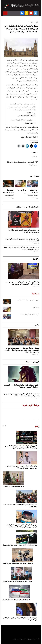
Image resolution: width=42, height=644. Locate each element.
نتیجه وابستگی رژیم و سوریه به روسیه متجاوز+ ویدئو (16, 600)
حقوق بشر (13, 162)
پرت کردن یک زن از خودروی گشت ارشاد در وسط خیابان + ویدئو (20, 545)
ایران (28, 162)
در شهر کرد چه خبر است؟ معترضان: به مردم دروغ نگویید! (18, 563)
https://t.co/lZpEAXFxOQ (26, 116)
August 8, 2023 (30, 123)
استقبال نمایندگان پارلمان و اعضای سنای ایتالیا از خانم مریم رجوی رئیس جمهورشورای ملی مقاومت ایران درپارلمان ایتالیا (22, 350)
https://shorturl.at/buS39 (29, 137)
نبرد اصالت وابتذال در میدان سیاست (33, 192)
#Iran (29, 113)
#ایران (15, 104)
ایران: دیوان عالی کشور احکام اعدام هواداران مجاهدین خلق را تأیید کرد (24, 231)
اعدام (32, 162)
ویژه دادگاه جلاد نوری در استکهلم (28, 207)
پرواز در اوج (22, 190)
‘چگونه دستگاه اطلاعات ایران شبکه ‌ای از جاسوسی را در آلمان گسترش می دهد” (22, 386)
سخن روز (36, 259)
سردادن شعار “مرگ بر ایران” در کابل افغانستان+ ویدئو (17, 582)
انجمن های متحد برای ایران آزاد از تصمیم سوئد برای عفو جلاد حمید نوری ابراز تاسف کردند (21, 248)
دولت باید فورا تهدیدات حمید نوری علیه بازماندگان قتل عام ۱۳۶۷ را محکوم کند (22, 240)
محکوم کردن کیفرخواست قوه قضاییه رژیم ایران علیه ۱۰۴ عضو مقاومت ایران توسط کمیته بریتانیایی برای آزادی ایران (21, 29)
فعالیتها (37, 325)
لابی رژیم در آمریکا (32, 362)
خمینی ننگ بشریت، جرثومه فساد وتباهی (8, 192)
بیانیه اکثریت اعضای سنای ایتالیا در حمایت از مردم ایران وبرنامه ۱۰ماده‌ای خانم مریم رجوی (22, 283)
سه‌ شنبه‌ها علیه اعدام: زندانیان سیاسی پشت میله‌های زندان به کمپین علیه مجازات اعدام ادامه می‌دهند (22, 395)
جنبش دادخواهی (21, 162)
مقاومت (31, 165)
